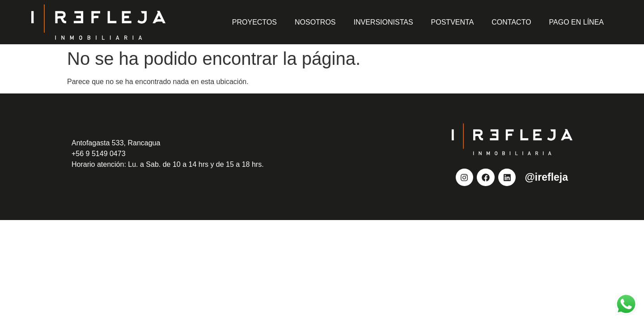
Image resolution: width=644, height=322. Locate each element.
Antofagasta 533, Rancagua (116, 143)
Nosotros (315, 22)
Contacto (511, 22)
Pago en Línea (576, 22)
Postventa (453, 22)
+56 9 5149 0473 (99, 154)
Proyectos (254, 22)
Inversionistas (383, 22)
